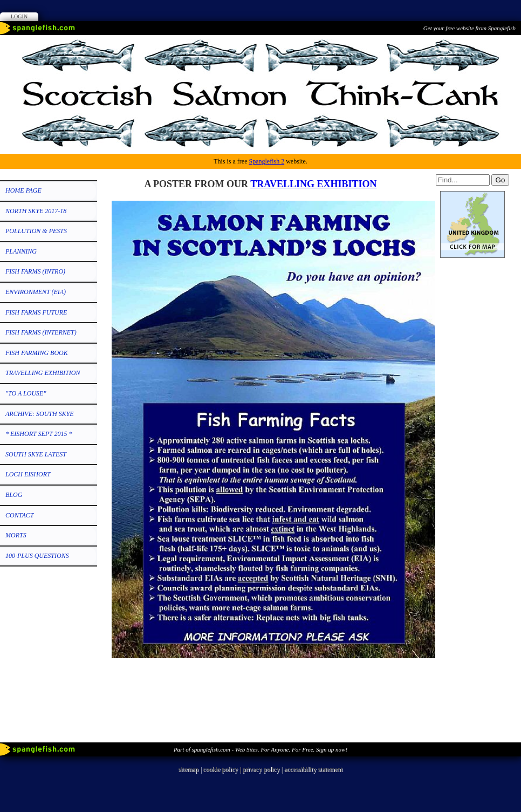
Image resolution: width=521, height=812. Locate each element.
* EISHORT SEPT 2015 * (39, 434)
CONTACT (19, 515)
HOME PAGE (23, 190)
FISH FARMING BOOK (37, 353)
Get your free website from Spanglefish (469, 28)
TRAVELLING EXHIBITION (43, 373)
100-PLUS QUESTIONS (37, 556)
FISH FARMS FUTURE (36, 312)
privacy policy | (263, 769)
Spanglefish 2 (266, 161)
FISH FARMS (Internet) (41, 332)
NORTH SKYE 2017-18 (36, 211)
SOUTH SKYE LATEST (36, 454)
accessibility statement (313, 769)
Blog (14, 495)
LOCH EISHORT (28, 474)
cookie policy (220, 769)
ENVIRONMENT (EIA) (36, 292)
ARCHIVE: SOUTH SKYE (40, 414)
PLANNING (21, 251)
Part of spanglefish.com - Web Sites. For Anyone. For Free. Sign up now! (260, 749)
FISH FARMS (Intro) (35, 271)
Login (19, 16)
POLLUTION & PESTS (36, 231)
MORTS (16, 535)
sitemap (188, 769)
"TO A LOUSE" (26, 393)
